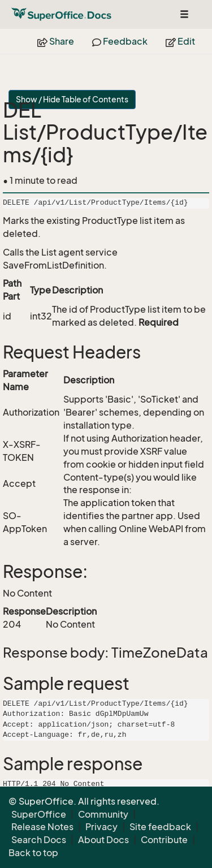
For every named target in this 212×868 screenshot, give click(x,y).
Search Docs (39, 840)
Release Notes (42, 827)
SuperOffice (39, 814)
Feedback (120, 41)
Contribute (164, 840)
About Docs (103, 840)
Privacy (101, 827)
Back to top (33, 853)
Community (103, 814)
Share (56, 41)
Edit (180, 41)
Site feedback (160, 827)
